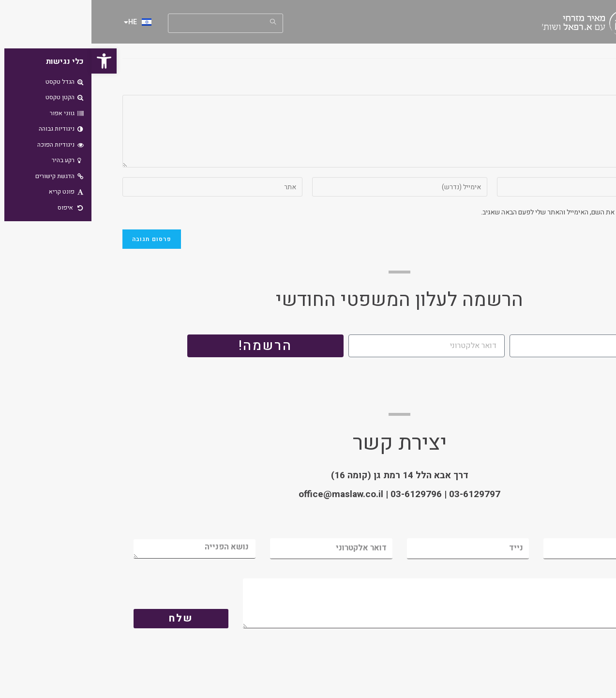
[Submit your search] (182, 22)
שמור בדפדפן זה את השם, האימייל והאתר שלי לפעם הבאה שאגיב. (480, 212)
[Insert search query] (134, 23)
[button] (13, 61)
